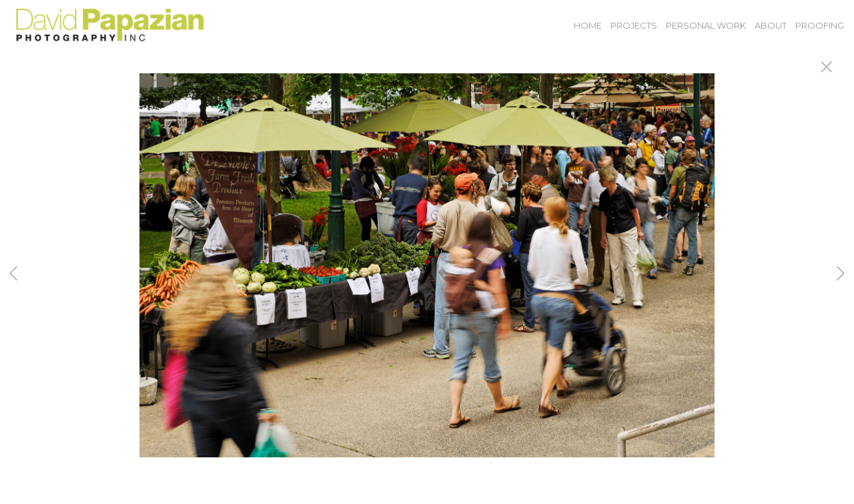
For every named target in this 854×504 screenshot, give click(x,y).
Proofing (820, 25)
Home (588, 25)
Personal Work (706, 25)
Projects (634, 25)
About (771, 25)
